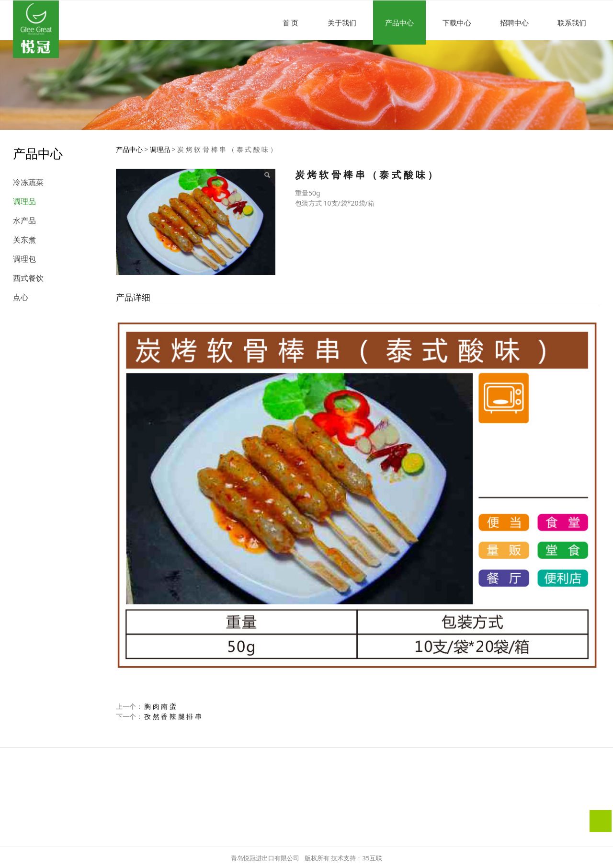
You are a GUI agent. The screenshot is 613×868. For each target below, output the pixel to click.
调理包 (24, 259)
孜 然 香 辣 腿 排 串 (173, 716)
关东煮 (24, 240)
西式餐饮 (28, 278)
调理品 (24, 201)
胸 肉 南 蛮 (160, 706)
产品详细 (133, 297)
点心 (21, 297)
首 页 (291, 23)
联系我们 (572, 23)
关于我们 (342, 23)
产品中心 (399, 23)
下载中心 (457, 23)
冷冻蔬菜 (28, 182)
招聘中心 (514, 23)
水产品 (24, 220)
